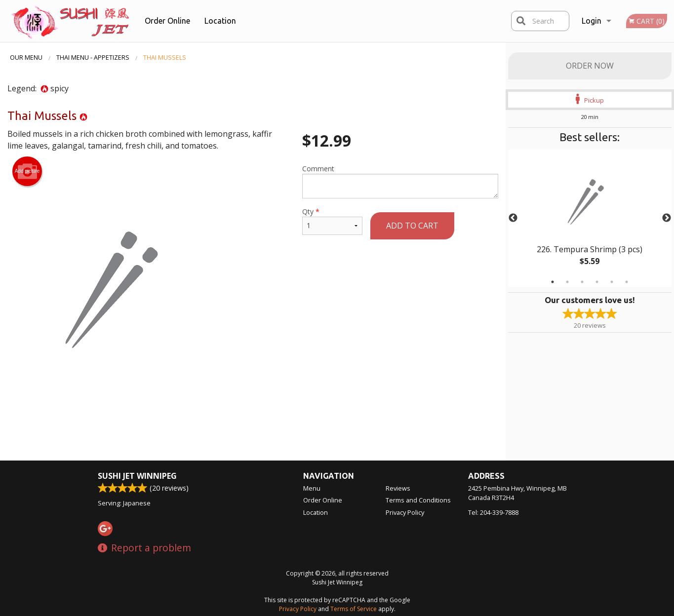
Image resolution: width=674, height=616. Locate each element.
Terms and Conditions (418, 500)
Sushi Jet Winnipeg (137, 476)
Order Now (590, 66)
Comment (400, 181)
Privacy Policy (405, 512)
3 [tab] (582, 282)
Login (592, 21)
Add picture (27, 171)
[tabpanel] (590, 218)
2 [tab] (567, 282)
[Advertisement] (253, 428)
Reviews (398, 488)
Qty (332, 221)
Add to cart (412, 226)
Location (220, 21)
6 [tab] (627, 282)
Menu (312, 488)
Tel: (493, 512)
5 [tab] (612, 282)
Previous (513, 218)
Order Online (167, 21)
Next (667, 218)
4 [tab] (597, 282)
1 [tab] (553, 282)
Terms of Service (354, 609)
